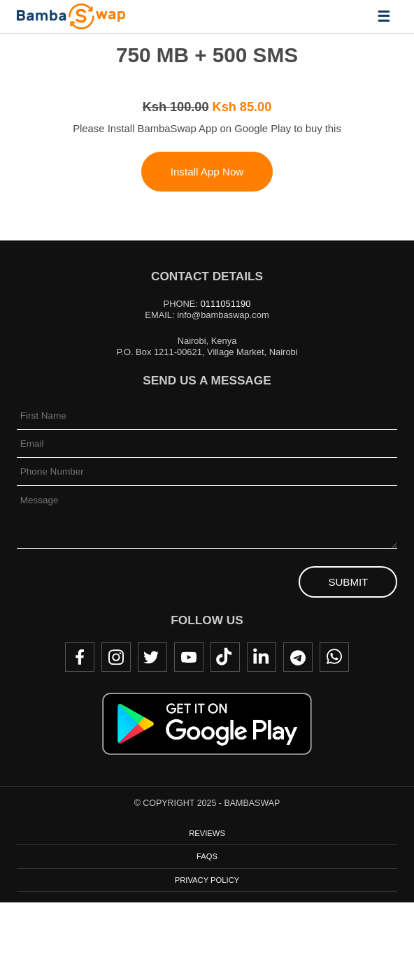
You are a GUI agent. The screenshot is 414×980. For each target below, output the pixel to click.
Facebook (80, 657)
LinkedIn (262, 657)
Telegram (298, 657)
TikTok (225, 657)
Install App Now (207, 172)
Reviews (207, 833)
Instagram (116, 657)
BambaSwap (71, 16)
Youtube (189, 657)
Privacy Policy (207, 880)
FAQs (207, 856)
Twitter (152, 657)
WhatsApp (334, 657)
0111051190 (226, 304)
